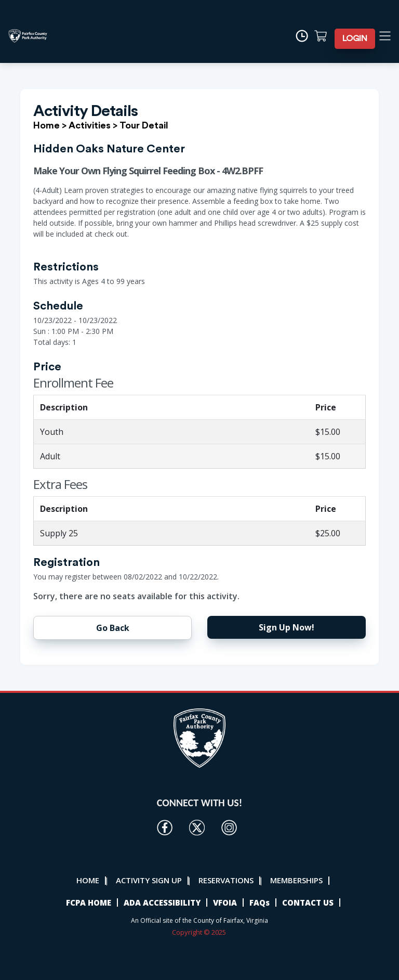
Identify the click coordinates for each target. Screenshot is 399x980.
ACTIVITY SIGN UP (149, 880)
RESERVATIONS (226, 880)
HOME (88, 880)
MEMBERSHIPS (296, 880)
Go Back (113, 628)
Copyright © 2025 (200, 932)
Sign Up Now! (287, 627)
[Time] (307, 36)
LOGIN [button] (358, 38)
